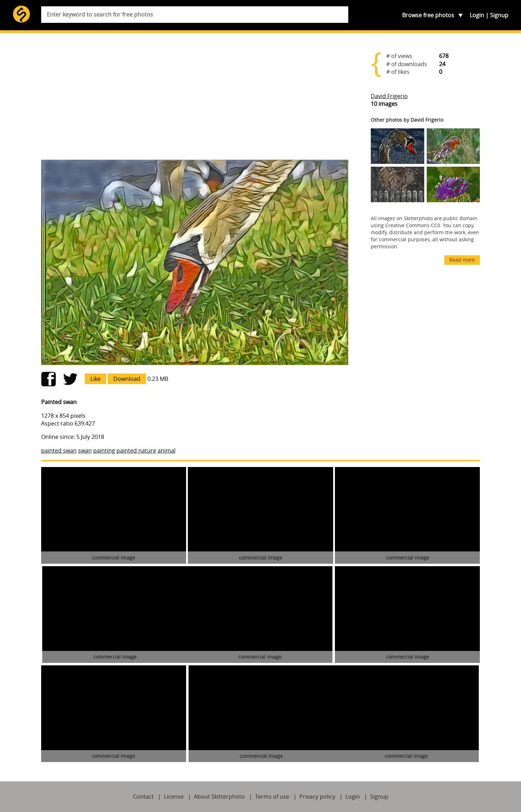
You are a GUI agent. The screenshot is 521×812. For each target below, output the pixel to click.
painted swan (59, 450)
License (174, 797)
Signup (499, 15)
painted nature (136, 450)
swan (85, 450)
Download (127, 379)
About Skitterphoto (219, 797)
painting (104, 450)
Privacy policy (317, 797)
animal (167, 450)
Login (477, 15)
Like (96, 379)
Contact (143, 797)
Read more (462, 260)
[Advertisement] (195, 99)
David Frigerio (389, 96)
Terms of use (272, 797)
